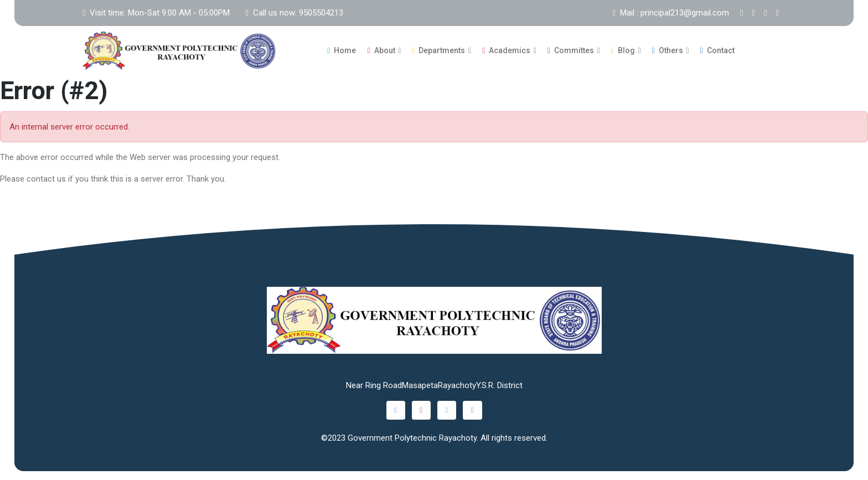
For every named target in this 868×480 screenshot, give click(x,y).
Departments (438, 50)
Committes (571, 50)
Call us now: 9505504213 (294, 13)
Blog (623, 50)
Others (668, 50)
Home (342, 50)
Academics (506, 50)
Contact (717, 50)
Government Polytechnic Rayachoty (412, 438)
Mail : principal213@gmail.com (671, 13)
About (381, 50)
